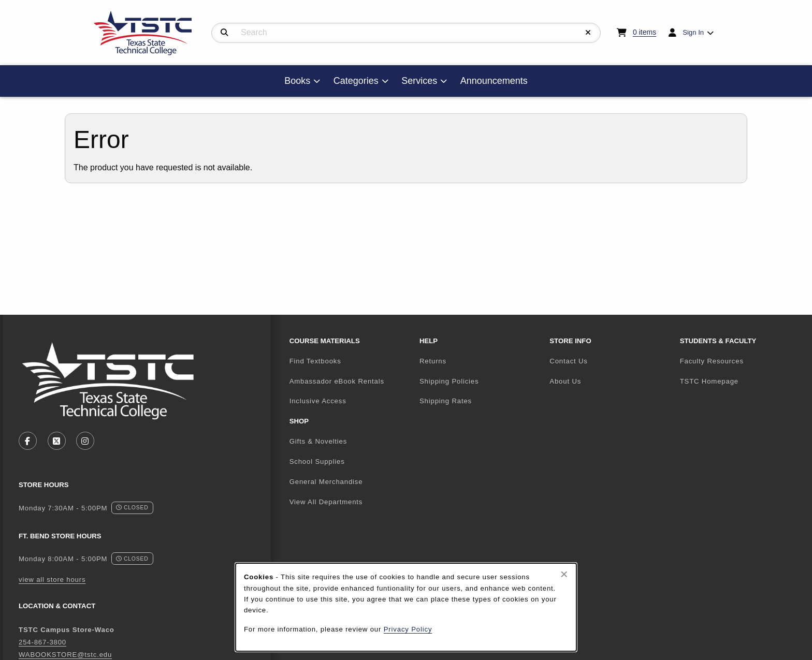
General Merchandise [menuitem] (326, 482)
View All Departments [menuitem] (326, 502)
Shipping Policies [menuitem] (449, 381)
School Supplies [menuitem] (317, 461)
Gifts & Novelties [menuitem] (318, 441)
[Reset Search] (588, 33)
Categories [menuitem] (356, 81)
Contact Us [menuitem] (568, 361)
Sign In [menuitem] (693, 32)
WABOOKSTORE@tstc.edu (65, 655)
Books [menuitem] (297, 81)
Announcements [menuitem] (494, 81)
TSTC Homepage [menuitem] (741, 381)
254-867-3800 (42, 642)
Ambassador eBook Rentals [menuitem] (337, 381)
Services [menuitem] (419, 81)
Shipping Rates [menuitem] (446, 401)
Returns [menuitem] (433, 361)
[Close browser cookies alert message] (564, 574)
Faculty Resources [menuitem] (712, 361)
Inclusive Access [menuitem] (318, 401)
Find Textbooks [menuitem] (315, 361)
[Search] (224, 33)
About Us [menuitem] (565, 381)
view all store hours (52, 580)
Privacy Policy (408, 629)
